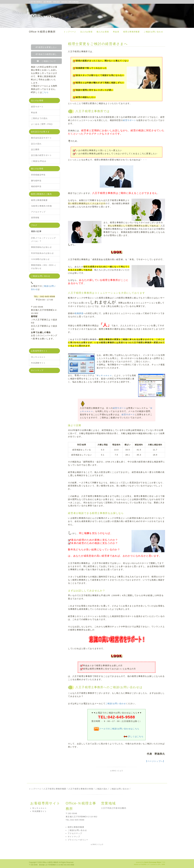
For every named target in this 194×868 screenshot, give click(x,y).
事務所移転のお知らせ (41, 247)
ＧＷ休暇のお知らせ (40, 259)
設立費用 (35, 149)
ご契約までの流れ (39, 118)
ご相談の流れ (101, 789)
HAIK (163, 864)
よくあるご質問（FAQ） (43, 124)
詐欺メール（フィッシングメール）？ (44, 240)
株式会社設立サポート (41, 138)
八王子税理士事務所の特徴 (81, 789)
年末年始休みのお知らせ (42, 253)
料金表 (116, 32)
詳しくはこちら (136, 736)
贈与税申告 (36, 181)
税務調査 (79, 313)
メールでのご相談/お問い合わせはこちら (117, 729)
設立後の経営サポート (41, 155)
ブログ (34, 225)
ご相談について (47, 61)
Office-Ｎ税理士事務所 (42, 32)
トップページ (70, 32)
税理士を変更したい (46, 47)
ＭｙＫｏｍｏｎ (104, 375)
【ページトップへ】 (155, 761)
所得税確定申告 (38, 175)
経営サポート (130, 120)
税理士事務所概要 (131, 32)
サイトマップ (37, 370)
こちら (45, 92)
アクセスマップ (38, 212)
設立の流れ (36, 144)
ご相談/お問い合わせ (153, 32)
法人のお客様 (86, 32)
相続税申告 (36, 186)
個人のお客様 (103, 32)
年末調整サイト (38, 363)
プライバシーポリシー (78, 840)
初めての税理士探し (46, 54)
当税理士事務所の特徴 (41, 206)
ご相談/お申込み (39, 161)
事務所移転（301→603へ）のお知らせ (44, 267)
